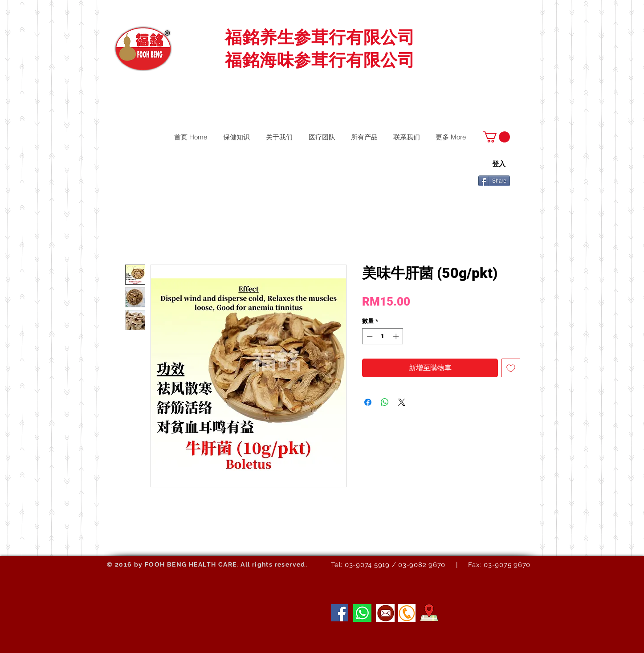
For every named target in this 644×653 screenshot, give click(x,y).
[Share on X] (402, 402)
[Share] (494, 181)
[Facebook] (340, 613)
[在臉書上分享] (368, 402)
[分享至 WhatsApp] (385, 402)
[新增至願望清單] (511, 368)
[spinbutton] (383, 336)
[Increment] (397, 336)
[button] (496, 137)
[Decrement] (369, 336)
